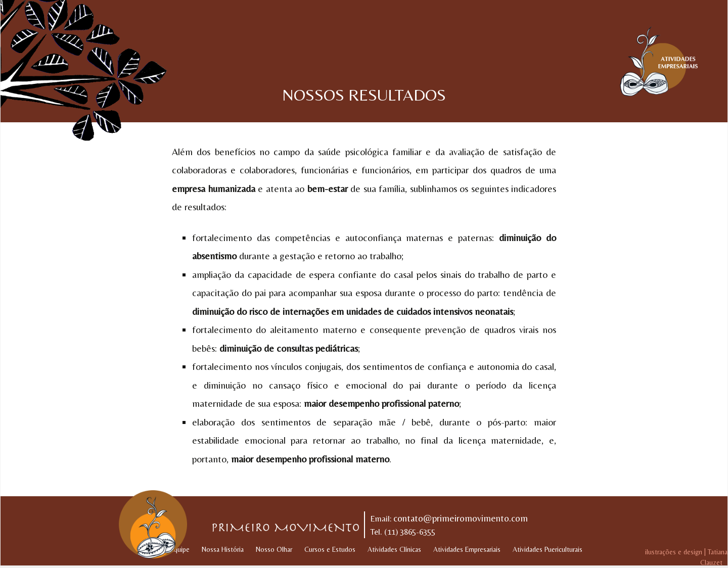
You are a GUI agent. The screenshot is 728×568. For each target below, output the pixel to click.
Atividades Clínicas (394, 549)
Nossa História (223, 549)
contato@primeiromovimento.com (461, 518)
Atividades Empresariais (467, 549)
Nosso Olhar (274, 549)
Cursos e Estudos (330, 549)
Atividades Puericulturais (548, 549)
